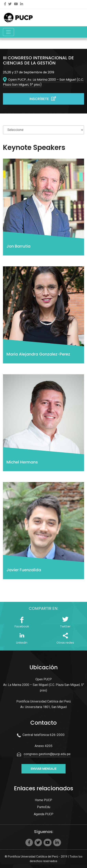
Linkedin (22, 642)
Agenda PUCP (44, 814)
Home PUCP (43, 800)
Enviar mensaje (44, 769)
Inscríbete (43, 99)
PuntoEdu (44, 807)
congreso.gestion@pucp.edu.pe (47, 754)
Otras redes (65, 642)
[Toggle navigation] (8, 32)
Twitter (65, 626)
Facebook (22, 626)
